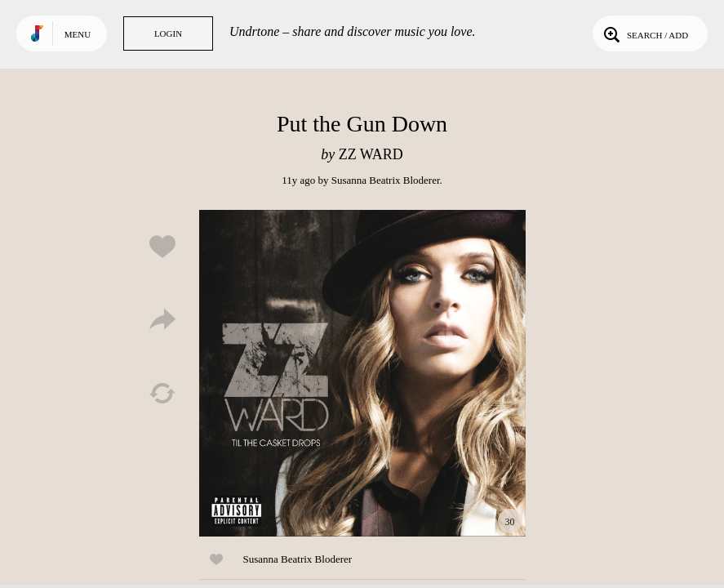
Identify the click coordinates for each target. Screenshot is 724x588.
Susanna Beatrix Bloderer (386, 180)
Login (168, 33)
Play (362, 373)
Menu (78, 34)
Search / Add (644, 33)
